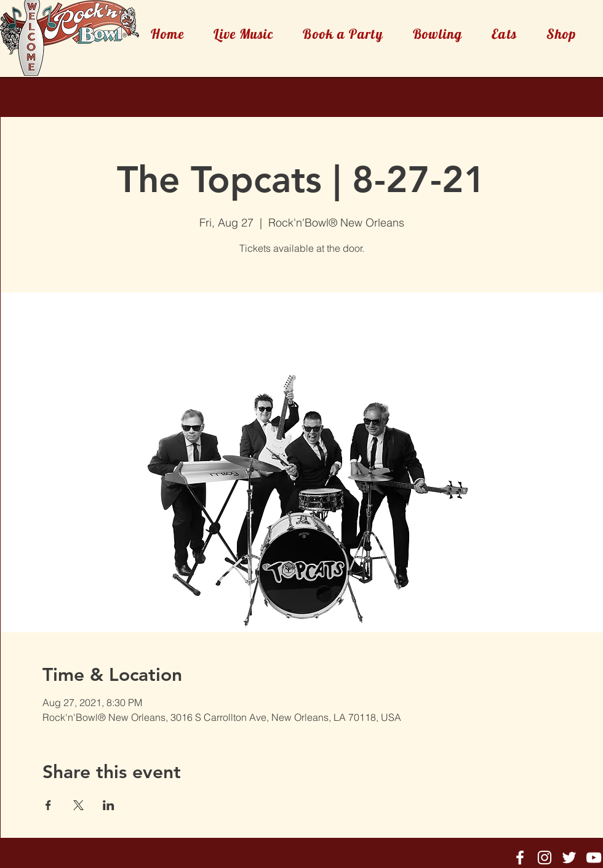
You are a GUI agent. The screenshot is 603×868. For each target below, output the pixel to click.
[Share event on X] (78, 805)
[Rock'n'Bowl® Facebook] (520, 858)
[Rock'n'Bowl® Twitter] (569, 858)
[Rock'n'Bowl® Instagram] (545, 858)
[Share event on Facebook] (48, 805)
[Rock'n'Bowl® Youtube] (594, 858)
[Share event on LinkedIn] (109, 805)
